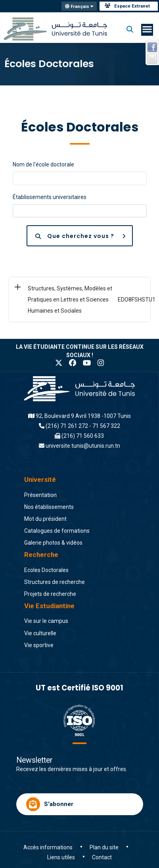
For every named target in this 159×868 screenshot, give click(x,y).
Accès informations (48, 847)
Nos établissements (49, 507)
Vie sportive (39, 645)
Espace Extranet (127, 6)
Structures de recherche (55, 582)
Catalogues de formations (57, 531)
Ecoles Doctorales (46, 570)
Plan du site (104, 847)
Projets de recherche (50, 594)
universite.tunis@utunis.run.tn (83, 446)
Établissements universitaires (50, 197)
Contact (102, 857)
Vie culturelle (40, 633)
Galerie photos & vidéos (53, 543)
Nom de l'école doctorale (43, 164)
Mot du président (45, 519)
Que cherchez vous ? (84, 236)
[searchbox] (19, 211)
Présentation (40, 495)
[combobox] (80, 211)
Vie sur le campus (46, 621)
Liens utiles (61, 857)
